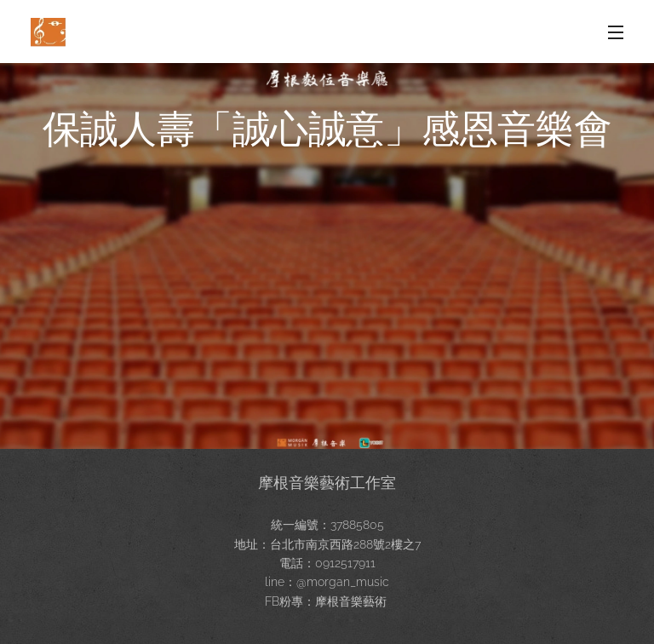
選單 (616, 32)
